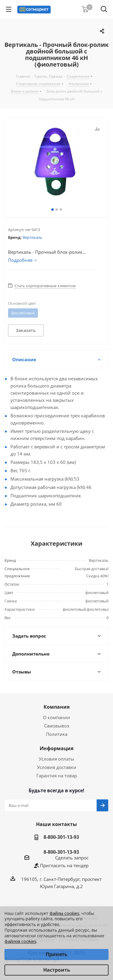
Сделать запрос (72, 858)
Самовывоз (56, 726)
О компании (56, 717)
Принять (56, 954)
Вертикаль (32, 237)
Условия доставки (57, 767)
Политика (57, 734)
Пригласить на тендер (64, 865)
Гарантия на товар (57, 776)
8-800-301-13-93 (61, 837)
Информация (56, 748)
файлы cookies (64, 913)
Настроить (57, 970)
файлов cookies (20, 941)
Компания (56, 707)
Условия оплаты (56, 759)
